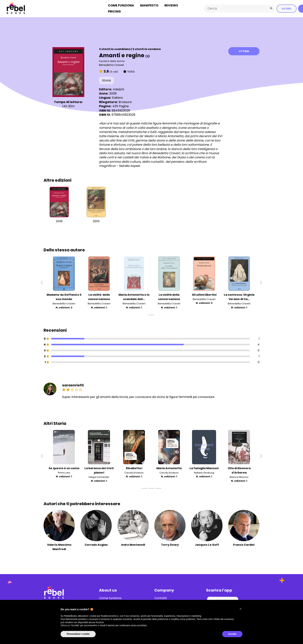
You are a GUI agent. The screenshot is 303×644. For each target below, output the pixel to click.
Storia (106, 80)
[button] (241, 609)
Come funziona (121, 5)
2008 (59, 221)
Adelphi (118, 89)
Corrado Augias (96, 545)
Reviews (171, 5)
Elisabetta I (134, 468)
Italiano (117, 97)
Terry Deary (170, 545)
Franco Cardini (244, 545)
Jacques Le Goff (207, 545)
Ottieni (244, 51)
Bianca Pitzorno (239, 477)
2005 (96, 221)
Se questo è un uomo (64, 468)
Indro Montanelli (133, 545)
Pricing (114, 11)
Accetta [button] (232, 634)
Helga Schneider (99, 477)
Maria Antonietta (169, 468)
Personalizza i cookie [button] (78, 634)
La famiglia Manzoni (204, 468)
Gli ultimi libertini (204, 295)
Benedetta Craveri (112, 65)
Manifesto (149, 5)
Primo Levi (64, 472)
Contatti (161, 598)
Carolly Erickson (134, 472)
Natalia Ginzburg (204, 472)
